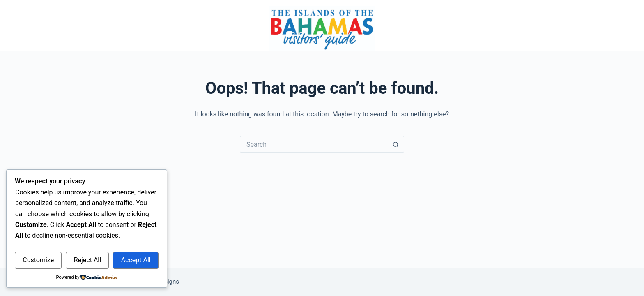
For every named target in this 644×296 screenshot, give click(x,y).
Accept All (136, 260)
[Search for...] (314, 144)
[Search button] (396, 144)
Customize (38, 260)
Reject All (87, 260)
